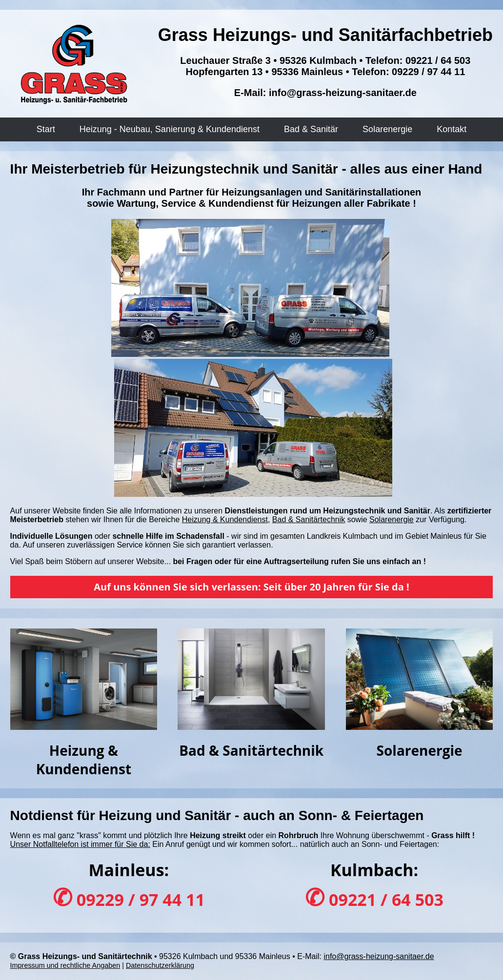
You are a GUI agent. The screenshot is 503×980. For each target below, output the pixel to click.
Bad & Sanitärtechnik (309, 519)
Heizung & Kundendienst (225, 519)
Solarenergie (392, 519)
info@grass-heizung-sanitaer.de (343, 93)
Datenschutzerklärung (160, 965)
